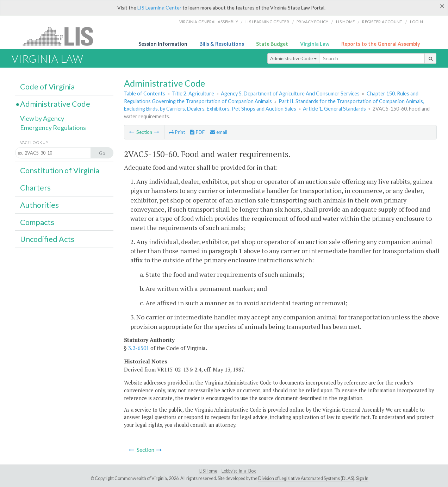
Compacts (37, 222)
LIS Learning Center (159, 8)
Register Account (382, 22)
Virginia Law (315, 44)
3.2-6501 (139, 348)
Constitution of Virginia (60, 170)
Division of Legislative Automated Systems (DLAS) (306, 478)
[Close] (442, 6)
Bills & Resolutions (222, 44)
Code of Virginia (47, 87)
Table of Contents (145, 93)
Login (416, 22)
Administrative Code (293, 58)
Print (177, 132)
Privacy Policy (313, 22)
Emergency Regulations (53, 127)
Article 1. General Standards (334, 109)
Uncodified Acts (47, 239)
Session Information (163, 44)
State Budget (272, 44)
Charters (35, 188)
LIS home (345, 22)
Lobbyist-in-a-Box (239, 471)
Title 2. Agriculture (193, 93)
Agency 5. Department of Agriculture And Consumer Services (290, 93)
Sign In (362, 478)
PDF (197, 132)
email (219, 132)
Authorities (39, 205)
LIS (62, 36)
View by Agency (42, 118)
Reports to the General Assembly (381, 44)
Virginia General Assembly (209, 22)
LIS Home (208, 471)
